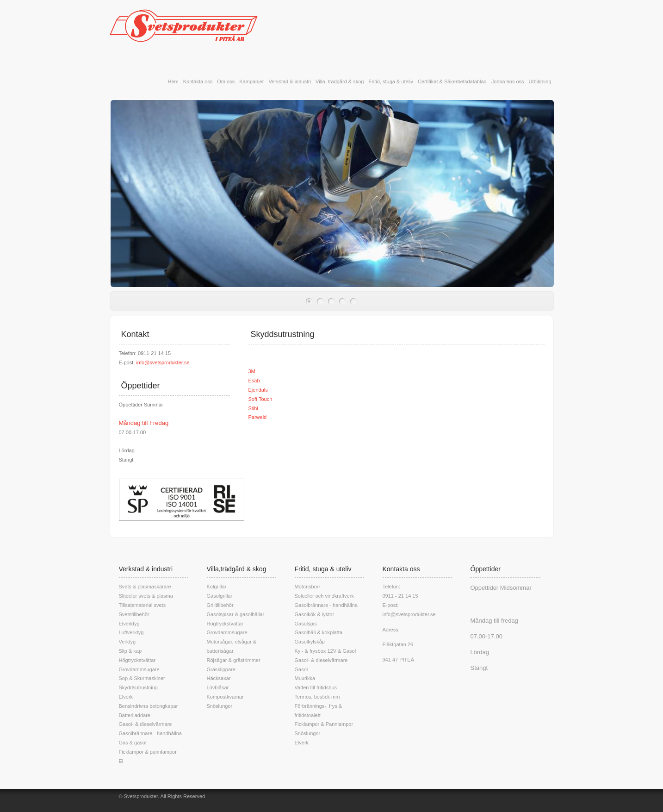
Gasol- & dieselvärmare (146, 724)
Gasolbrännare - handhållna (150, 733)
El (121, 761)
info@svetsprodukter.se (163, 362)
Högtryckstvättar (137, 660)
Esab (254, 381)
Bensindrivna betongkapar (149, 706)
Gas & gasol (133, 743)
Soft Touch (260, 399)
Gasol (301, 669)
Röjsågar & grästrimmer (234, 660)
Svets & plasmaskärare (145, 587)
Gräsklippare (221, 669)
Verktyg (127, 642)
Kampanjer (251, 81)
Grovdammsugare (139, 669)
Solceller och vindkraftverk (324, 596)
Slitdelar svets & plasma (146, 596)
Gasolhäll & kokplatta (319, 632)
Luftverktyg (131, 632)
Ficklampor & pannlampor (148, 752)
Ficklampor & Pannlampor (324, 724)
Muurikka (305, 678)
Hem (173, 81)
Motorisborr (308, 587)
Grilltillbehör (220, 605)
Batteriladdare (135, 715)
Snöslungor (220, 706)
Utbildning (540, 81)
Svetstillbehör (134, 614)
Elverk (126, 697)
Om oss (226, 81)
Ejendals (258, 390)
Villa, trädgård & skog (340, 81)
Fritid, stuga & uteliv (391, 81)
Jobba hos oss (508, 81)
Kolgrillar (217, 587)
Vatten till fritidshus (316, 687)
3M (252, 371)
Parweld (258, 417)
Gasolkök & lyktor (315, 614)
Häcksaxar (219, 678)
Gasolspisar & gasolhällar (236, 614)
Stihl (253, 408)
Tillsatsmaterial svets (143, 605)
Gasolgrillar (220, 596)
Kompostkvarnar (225, 697)
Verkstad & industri (290, 81)
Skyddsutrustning (138, 687)
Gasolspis (306, 624)
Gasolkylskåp (310, 642)
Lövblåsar (218, 687)
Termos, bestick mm (317, 697)
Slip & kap (130, 651)
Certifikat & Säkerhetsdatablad (452, 81)
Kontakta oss (198, 81)
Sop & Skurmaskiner (142, 678)
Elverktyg (129, 624)
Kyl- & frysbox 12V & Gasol (325, 651)
